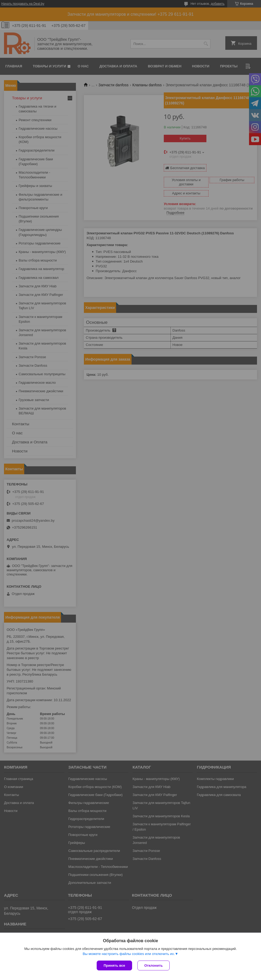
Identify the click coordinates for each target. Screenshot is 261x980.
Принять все (114, 965)
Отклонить (154, 965)
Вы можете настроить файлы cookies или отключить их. (129, 954)
